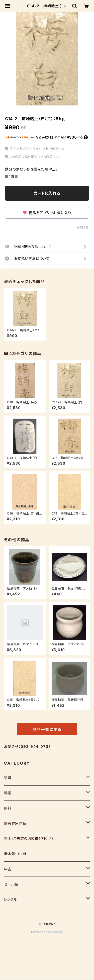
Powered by (47, 932)
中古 (8, 869)
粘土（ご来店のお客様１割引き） (29, 839)
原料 (8, 808)
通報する (83, 227)
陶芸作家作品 (15, 823)
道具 (8, 778)
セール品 (11, 884)
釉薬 (8, 793)
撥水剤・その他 (16, 854)
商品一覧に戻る (47, 729)
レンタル (11, 899)
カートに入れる (47, 193)
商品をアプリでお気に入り (47, 213)
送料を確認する (54, 149)
